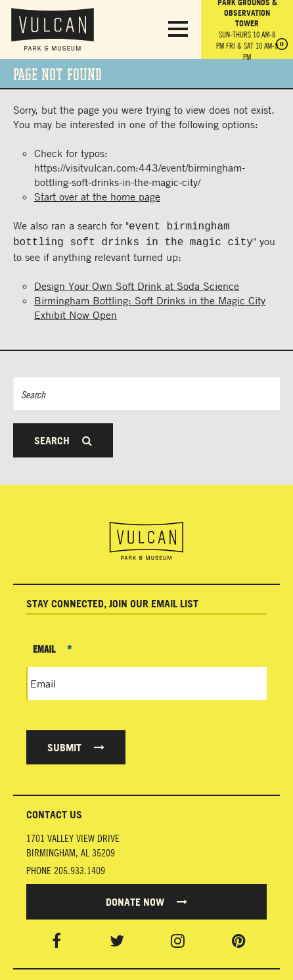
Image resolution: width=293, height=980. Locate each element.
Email (52, 646)
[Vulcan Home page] (146, 538)
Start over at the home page (97, 197)
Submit (76, 745)
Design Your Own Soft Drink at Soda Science (137, 283)
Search (63, 438)
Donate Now (146, 899)
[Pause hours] (282, 45)
